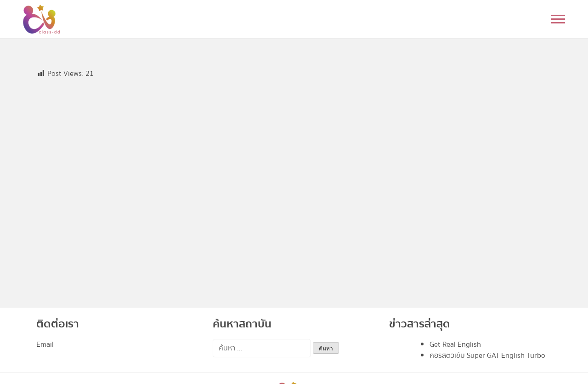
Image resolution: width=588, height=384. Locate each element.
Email (45, 344)
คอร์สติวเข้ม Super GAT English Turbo (487, 355)
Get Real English (455, 344)
